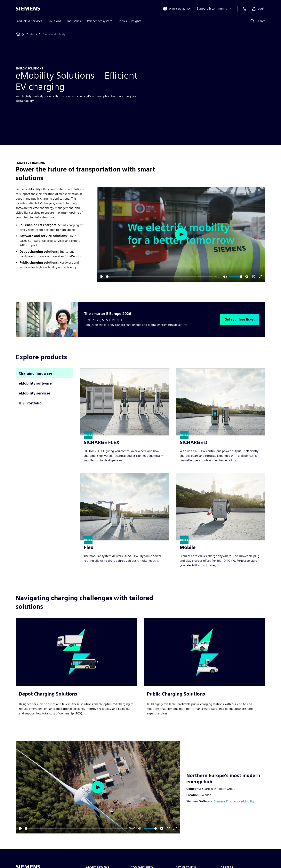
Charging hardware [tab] (36, 373)
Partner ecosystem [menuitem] (100, 21)
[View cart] (245, 9)
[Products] (32, 34)
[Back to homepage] (18, 34)
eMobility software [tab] (35, 383)
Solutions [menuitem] (55, 21)
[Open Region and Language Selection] (177, 9)
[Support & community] (215, 9)
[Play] (102, 277)
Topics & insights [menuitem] (130, 21)
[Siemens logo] (28, 9)
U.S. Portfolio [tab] (30, 403)
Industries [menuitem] (74, 21)
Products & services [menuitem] (29, 21)
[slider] (159, 277)
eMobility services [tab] (35, 393)
